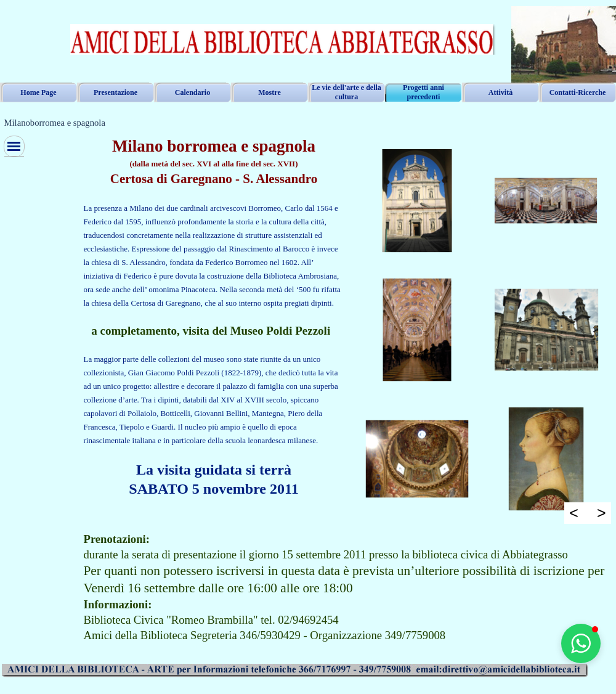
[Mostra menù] (14, 146)
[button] (581, 643)
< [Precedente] (574, 513)
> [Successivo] (602, 513)
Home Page (38, 92)
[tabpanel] (214, 317)
